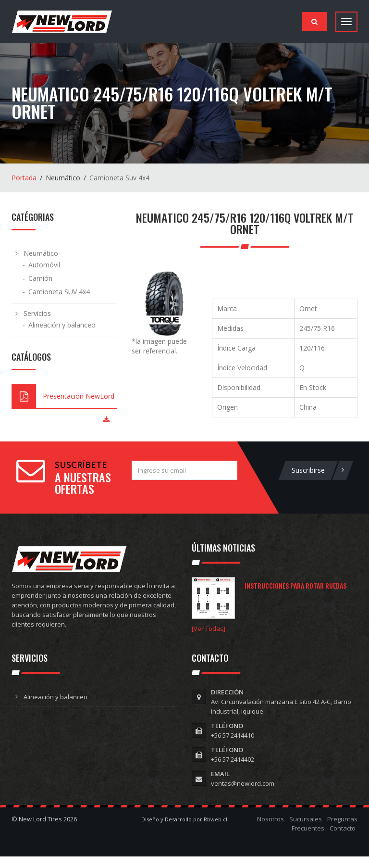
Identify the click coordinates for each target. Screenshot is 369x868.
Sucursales (306, 819)
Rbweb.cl (215, 819)
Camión (40, 278)
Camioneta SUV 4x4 (59, 292)
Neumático (41, 253)
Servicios (37, 313)
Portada (24, 178)
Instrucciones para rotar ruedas (295, 585)
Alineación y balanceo (62, 325)
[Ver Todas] (209, 629)
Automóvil (44, 265)
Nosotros (271, 819)
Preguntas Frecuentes (325, 824)
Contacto (343, 828)
